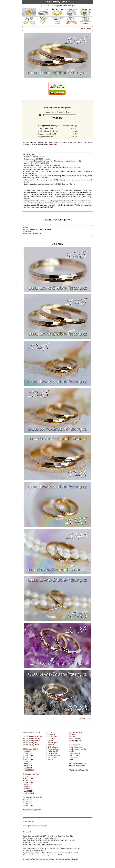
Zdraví (72, 759)
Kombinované (28, 797)
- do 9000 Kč (28, 764)
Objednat (82, 28)
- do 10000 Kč (28, 766)
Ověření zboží (53, 747)
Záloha (50, 759)
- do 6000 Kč (28, 753)
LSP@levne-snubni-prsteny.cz (64, 6)
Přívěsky (72, 734)
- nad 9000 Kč (28, 806)
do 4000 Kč (35, 774)
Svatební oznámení (76, 747)
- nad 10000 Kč (29, 793)
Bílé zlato (26, 749)
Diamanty (51, 734)
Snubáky (73, 751)
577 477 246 (46, 6)
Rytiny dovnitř (53, 751)
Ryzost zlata (52, 753)
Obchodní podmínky (69, 126)
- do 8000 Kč (28, 762)
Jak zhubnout (74, 755)
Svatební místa (75, 753)
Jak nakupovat (53, 743)
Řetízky (72, 736)
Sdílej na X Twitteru (77, 766)
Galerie (51, 741)
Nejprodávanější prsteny (32, 810)
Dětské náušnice (75, 739)
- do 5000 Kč (28, 751)
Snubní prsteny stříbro (31, 745)
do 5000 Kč (37, 797)
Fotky (89, 28)
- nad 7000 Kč (28, 759)
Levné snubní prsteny (32, 732)
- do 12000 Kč (28, 768)
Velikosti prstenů (54, 755)
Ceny (50, 732)
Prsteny (72, 741)
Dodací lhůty (52, 736)
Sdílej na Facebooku (78, 764)
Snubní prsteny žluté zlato (32, 736)
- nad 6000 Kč (28, 755)
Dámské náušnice (76, 732)
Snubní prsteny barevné (32, 741)
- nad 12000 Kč (29, 770)
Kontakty (51, 745)
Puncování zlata (54, 749)
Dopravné (51, 739)
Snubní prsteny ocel (30, 743)
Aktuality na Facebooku (79, 770)
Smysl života (74, 757)
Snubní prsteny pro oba (78, 749)
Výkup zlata (52, 757)
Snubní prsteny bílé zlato (32, 739)
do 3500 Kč (34, 749)
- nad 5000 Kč (28, 778)
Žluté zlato (27, 774)
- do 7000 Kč (28, 757)
